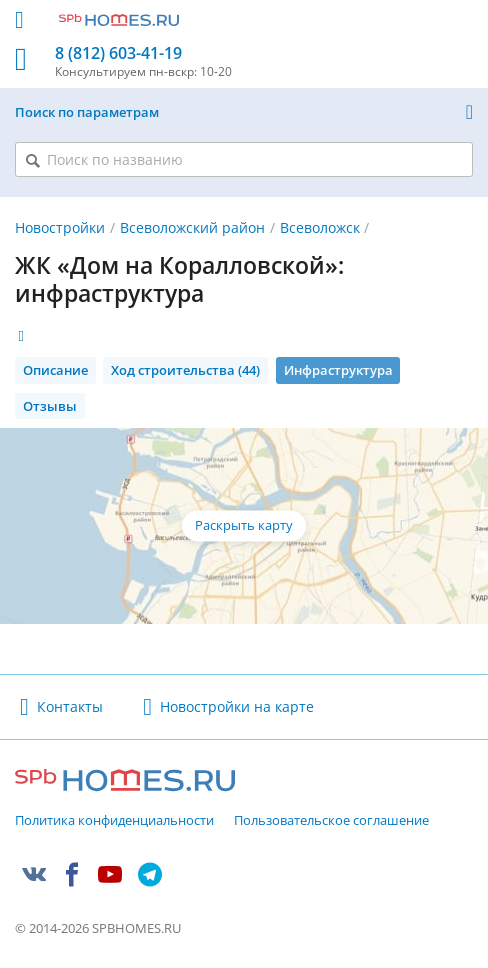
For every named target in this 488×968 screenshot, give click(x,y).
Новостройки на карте (237, 706)
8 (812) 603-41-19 (118, 53)
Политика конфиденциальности (114, 821)
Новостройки (60, 227)
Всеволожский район (192, 227)
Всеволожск (320, 227)
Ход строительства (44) (185, 370)
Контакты (70, 706)
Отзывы (50, 406)
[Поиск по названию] (244, 159)
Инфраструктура (338, 370)
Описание (55, 370)
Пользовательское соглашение (331, 821)
